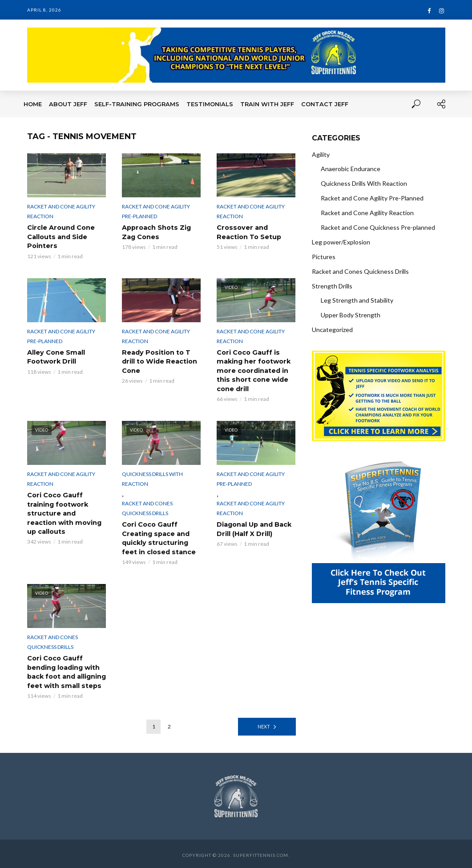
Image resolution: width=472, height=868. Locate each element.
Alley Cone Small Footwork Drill (55, 356)
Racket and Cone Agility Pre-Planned (156, 211)
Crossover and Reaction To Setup (249, 232)
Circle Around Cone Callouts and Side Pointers (61, 236)
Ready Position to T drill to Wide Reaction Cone (159, 361)
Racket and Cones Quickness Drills (147, 507)
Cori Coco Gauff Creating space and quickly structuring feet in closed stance (158, 536)
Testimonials (210, 104)
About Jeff (68, 104)
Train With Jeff (267, 104)
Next (264, 724)
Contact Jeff (325, 104)
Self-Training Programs (137, 104)
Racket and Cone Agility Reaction (61, 211)
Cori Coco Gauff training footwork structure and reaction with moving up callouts (66, 512)
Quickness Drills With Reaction (152, 478)
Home (33, 104)
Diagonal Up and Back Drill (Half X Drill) (254, 528)
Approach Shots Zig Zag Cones (156, 232)
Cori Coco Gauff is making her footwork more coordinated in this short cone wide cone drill (253, 370)
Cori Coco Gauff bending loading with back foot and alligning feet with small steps (67, 670)
